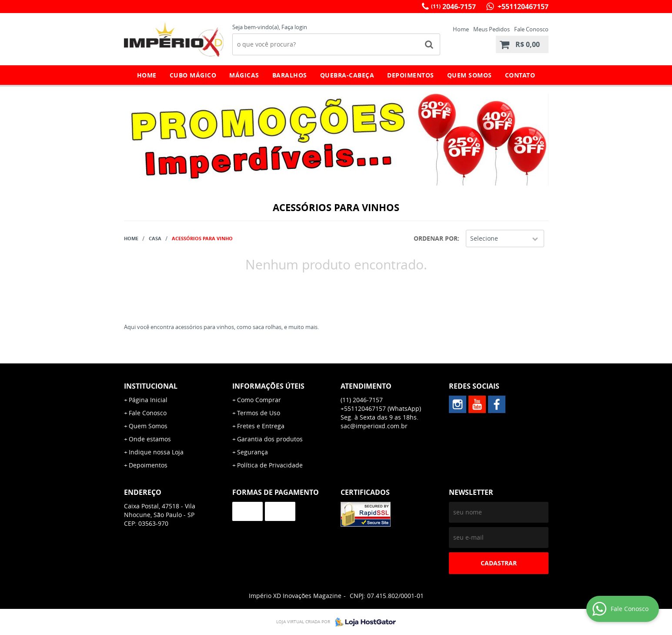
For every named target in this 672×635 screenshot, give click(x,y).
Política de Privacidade (270, 465)
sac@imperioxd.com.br (374, 426)
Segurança (252, 452)
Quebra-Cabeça (347, 75)
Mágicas (244, 75)
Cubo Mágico (193, 75)
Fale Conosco (531, 29)
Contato (520, 75)
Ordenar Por (436, 238)
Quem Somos (470, 75)
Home (461, 29)
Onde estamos (150, 439)
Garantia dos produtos (270, 439)
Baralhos (290, 75)
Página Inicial (148, 400)
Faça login (294, 27)
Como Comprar (259, 400)
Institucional (151, 386)
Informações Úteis (268, 386)
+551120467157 (522, 7)
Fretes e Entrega (261, 426)
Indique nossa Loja (156, 452)
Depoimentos (411, 75)
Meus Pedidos (491, 29)
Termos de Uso (259, 413)
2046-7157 (453, 7)
